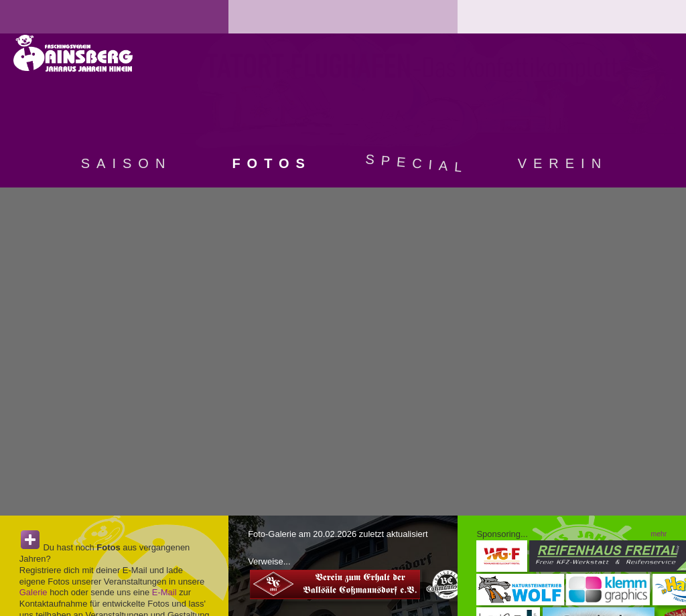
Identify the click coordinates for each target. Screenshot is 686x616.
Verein (563, 163)
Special (417, 163)
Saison (127, 163)
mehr (659, 534)
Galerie (33, 592)
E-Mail (164, 592)
